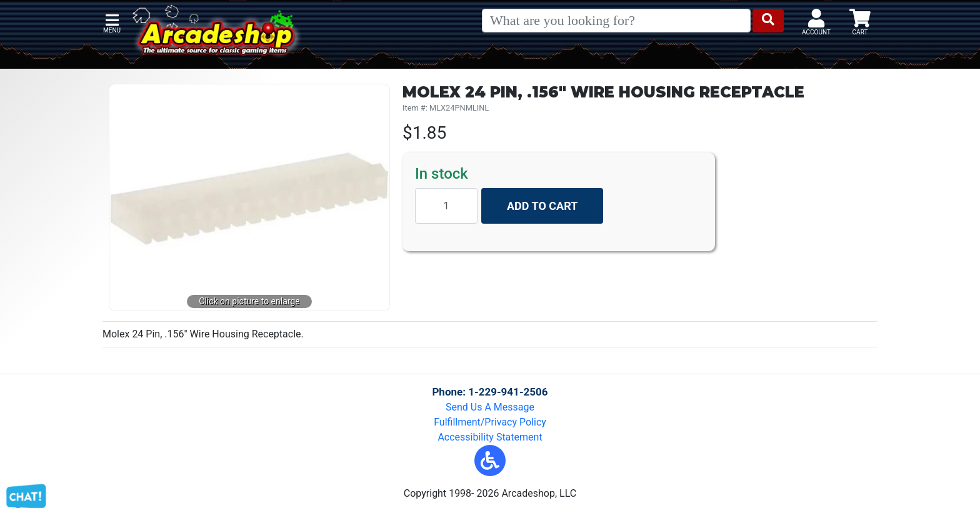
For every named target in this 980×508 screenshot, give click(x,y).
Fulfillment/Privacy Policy (490, 422)
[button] (490, 461)
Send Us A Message (490, 407)
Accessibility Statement (490, 437)
